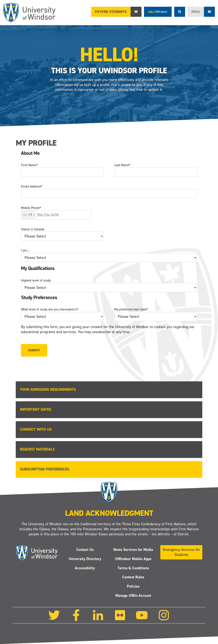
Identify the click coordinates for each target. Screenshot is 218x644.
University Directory (85, 559)
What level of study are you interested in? (50, 309)
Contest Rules (133, 577)
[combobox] (29, 215)
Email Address (32, 186)
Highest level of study (36, 280)
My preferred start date (131, 309)
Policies (133, 586)
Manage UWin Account (133, 596)
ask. (158, 12)
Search (180, 12)
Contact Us (85, 550)
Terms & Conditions (133, 568)
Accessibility (85, 568)
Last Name (122, 165)
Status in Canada (33, 229)
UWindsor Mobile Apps (133, 559)
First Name (29, 165)
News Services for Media (133, 550)
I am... (25, 250)
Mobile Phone (31, 208)
